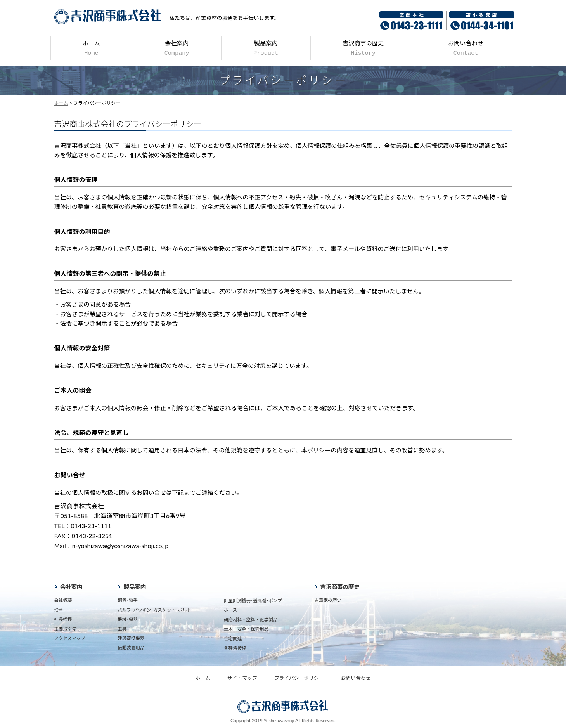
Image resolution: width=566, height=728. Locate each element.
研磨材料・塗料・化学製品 (251, 620)
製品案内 (266, 48)
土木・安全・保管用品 (246, 629)
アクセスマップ (70, 638)
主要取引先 (66, 629)
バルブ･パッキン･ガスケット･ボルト (154, 610)
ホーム (91, 48)
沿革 (59, 610)
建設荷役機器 (131, 638)
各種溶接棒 (235, 648)
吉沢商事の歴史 (363, 48)
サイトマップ (242, 678)
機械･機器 (128, 619)
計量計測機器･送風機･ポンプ (253, 601)
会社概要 (63, 600)
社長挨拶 (63, 619)
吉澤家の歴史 (328, 600)
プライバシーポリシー (299, 678)
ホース (230, 610)
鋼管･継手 (128, 600)
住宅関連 (233, 639)
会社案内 (177, 48)
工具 (122, 629)
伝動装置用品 (131, 647)
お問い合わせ (466, 48)
